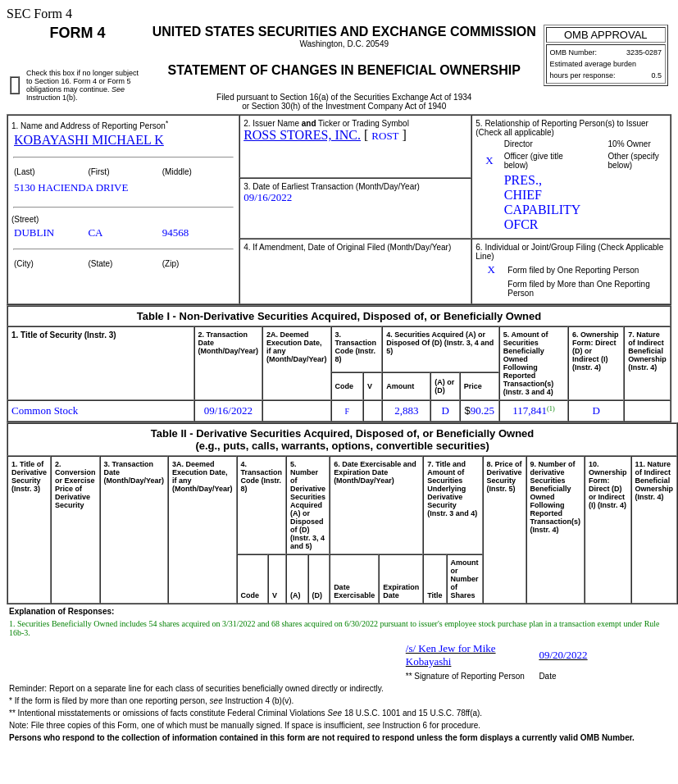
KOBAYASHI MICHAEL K (89, 140)
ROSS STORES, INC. (302, 135)
